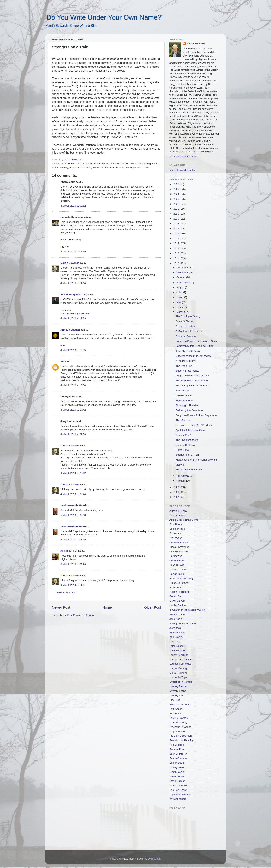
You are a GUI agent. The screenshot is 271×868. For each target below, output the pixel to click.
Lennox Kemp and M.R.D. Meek (194, 425)
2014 (177, 243)
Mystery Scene (184, 400)
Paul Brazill (176, 713)
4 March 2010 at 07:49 (73, 252)
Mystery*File (176, 695)
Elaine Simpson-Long (181, 578)
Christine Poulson (186, 336)
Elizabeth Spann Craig (74, 294)
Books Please (177, 529)
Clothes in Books (179, 551)
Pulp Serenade (178, 731)
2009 (177, 487)
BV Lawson (176, 538)
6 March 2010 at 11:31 (73, 585)
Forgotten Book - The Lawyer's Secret (197, 341)
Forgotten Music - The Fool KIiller (194, 346)
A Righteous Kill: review (189, 331)
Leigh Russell (177, 646)
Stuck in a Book (178, 785)
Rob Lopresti (177, 745)
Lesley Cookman (179, 655)
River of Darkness (186, 445)
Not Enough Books (180, 704)
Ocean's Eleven (185, 321)
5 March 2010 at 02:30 (73, 515)
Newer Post (61, 607)
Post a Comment (66, 592)
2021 (177, 209)
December (183, 268)
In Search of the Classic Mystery (188, 610)
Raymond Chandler (80, 168)
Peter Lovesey (60, 168)
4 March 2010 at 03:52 (73, 206)
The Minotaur (183, 420)
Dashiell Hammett (91, 163)
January (181, 481)
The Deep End (184, 366)
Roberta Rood (177, 749)
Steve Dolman (177, 781)
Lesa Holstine (177, 650)
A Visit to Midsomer (187, 361)
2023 (177, 199)
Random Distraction (181, 736)
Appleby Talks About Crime (191, 430)
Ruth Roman (117, 168)
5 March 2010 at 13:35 (73, 540)
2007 (177, 497)
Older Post (153, 607)
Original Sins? (184, 435)
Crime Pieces (177, 560)
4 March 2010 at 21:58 (73, 434)
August (181, 287)
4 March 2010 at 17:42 (73, 410)
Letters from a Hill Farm (183, 659)
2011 (177, 258)
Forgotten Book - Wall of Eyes (193, 376)
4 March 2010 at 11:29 (73, 318)
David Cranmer (178, 569)
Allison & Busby (178, 511)
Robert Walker (101, 168)
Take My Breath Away (188, 351)
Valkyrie (180, 465)
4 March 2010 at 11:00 (73, 283)
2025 (177, 189)
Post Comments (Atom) (81, 615)
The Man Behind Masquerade (193, 381)
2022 (177, 204)
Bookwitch (175, 533)
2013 (177, 248)
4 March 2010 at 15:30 (73, 385)
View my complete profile (183, 156)
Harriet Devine (177, 605)
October (181, 277)
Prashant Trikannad (180, 727)
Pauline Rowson (179, 718)
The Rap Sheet (178, 790)
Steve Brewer (177, 776)
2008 (177, 492)
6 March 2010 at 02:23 (73, 564)
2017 (177, 229)
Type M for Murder (180, 794)
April (179, 307)
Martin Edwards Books (182, 170)
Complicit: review (185, 326)
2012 (177, 253)
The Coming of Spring (188, 316)
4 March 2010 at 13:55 (73, 350)
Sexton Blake (177, 763)
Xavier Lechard (178, 799)
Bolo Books (176, 524)
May (179, 302)
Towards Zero (183, 390)
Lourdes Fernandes (180, 664)
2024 (177, 194)
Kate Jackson (177, 632)
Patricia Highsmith (148, 163)
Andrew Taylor (177, 515)
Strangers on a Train (137, 168)
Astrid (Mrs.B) (69, 551)
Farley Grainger (111, 163)
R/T (62, 361)
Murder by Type (178, 677)
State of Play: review (187, 371)
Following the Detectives (190, 410)
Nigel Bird (175, 700)
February (182, 476)
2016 (177, 234)
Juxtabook (175, 628)
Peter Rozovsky (178, 722)
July (179, 292)
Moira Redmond (178, 673)
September (183, 282)
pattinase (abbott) (71, 505)
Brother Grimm (184, 395)
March (180, 312)
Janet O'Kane (177, 614)
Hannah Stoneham (72, 217)
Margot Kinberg (178, 668)
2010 (177, 263)
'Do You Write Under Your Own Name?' (104, 17)
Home (107, 607)
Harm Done (182, 450)
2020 (177, 214)
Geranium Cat (177, 601)
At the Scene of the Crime (184, 520)
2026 (177, 184)
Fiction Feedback (179, 592)
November (183, 272)
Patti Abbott (176, 709)
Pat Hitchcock (129, 163)
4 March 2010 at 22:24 (73, 494)
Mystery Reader (178, 686)
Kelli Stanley (176, 637)
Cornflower (175, 556)
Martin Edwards (70, 263)
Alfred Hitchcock (70, 163)
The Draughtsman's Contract (192, 386)
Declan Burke (177, 574)
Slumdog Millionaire (187, 405)
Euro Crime (176, 587)
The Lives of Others (187, 440)
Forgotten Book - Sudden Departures (197, 415)
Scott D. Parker (178, 754)
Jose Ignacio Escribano (183, 623)
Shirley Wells (177, 767)
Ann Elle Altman (70, 330)
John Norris (176, 619)
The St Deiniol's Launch (189, 470)
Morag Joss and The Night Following (196, 460)
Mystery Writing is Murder (75, 314)
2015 (177, 238)
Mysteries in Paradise (182, 682)
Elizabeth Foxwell (179, 583)
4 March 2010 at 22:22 (73, 473)
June (179, 297)
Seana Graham (178, 758)
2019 (177, 219)
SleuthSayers (177, 772)
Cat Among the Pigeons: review (193, 356)
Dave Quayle (177, 565)
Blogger (156, 859)
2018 (177, 224)
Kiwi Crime (175, 641)
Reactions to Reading (182, 740)
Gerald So (175, 596)
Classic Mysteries (179, 547)
